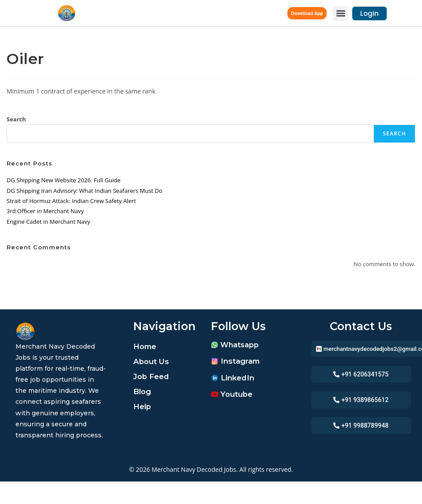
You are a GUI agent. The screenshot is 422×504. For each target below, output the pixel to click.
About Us (153, 361)
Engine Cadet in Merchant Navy (48, 222)
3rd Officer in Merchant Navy (45, 211)
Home (146, 346)
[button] (341, 13)
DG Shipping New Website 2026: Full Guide (64, 180)
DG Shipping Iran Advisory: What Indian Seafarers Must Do (85, 191)
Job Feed (153, 376)
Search (16, 119)
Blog (143, 391)
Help (143, 406)
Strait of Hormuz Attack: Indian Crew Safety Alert (71, 201)
